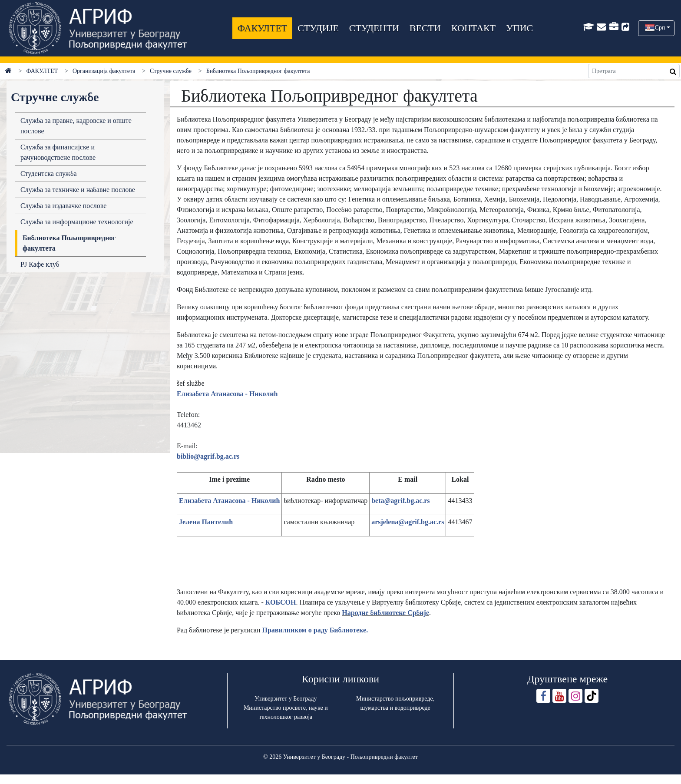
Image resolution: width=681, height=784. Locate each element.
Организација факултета (104, 71)
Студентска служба (49, 174)
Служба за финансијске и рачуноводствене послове (58, 152)
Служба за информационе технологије (77, 222)
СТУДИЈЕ (318, 28)
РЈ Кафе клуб (40, 264)
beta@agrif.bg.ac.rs (400, 501)
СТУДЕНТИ (374, 28)
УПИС (519, 28)
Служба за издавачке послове (63, 206)
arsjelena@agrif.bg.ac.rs (408, 522)
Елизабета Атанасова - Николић (227, 394)
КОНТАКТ (473, 28)
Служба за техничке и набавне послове (78, 190)
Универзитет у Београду (286, 699)
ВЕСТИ (425, 28)
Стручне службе (171, 71)
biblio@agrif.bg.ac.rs (208, 456)
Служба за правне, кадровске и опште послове (76, 126)
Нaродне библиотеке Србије (385, 613)
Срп (660, 28)
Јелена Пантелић (206, 522)
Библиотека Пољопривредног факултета (69, 243)
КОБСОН (281, 602)
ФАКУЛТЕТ (262, 28)
